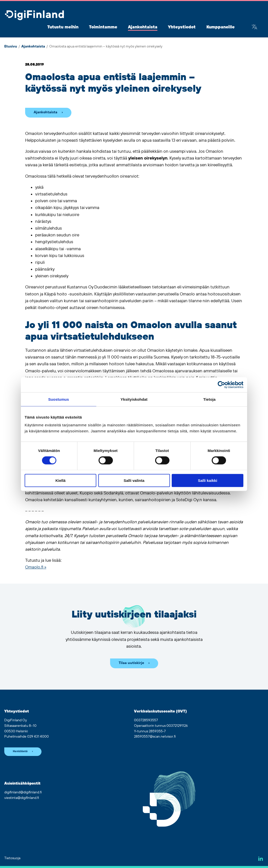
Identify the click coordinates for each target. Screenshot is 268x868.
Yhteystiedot (182, 27)
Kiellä (60, 480)
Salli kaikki (208, 480)
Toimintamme (103, 27)
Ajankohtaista (143, 27)
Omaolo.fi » (36, 567)
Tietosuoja (12, 858)
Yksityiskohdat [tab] (134, 399)
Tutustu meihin (63, 27)
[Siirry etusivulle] (34, 16)
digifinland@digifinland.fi (23, 792)
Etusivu (11, 46)
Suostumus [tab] (59, 399)
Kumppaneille (220, 27)
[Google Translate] (254, 28)
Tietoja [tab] (210, 399)
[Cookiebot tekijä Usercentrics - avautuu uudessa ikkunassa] (221, 385)
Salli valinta (134, 480)
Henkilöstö (20, 751)
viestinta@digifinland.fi (22, 798)
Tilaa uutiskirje (131, 663)
